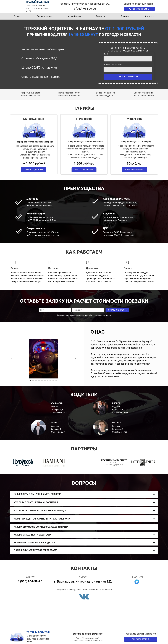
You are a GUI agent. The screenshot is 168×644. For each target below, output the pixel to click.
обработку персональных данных (99, 315)
